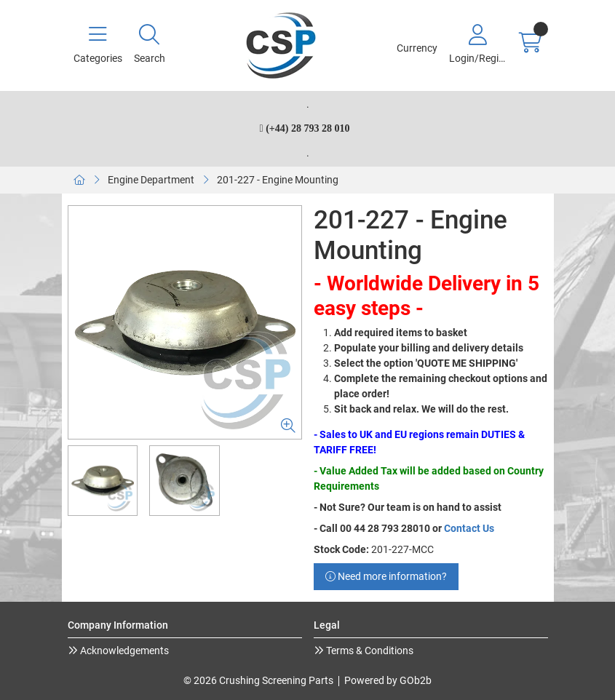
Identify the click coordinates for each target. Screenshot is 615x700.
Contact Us (469, 528)
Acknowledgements (123, 651)
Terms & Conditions (369, 651)
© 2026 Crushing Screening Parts (258, 680)
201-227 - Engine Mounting (278, 180)
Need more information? (386, 576)
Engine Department (151, 180)
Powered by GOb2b (388, 680)
